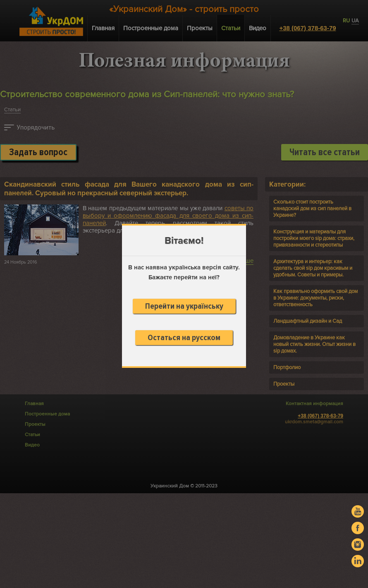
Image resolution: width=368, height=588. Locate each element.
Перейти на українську (184, 306)
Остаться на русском (184, 338)
